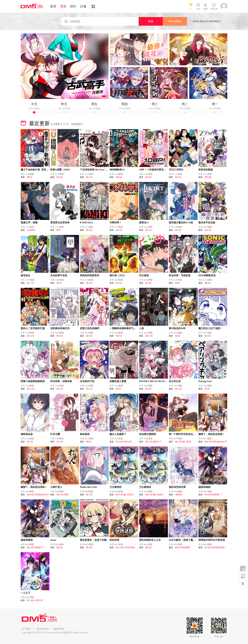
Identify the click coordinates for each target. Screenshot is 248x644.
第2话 (59, 283)
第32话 (119, 283)
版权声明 (59, 629)
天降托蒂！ (116, 223)
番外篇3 (208, 177)
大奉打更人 (56, 487)
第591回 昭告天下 (153, 442)
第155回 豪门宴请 (183, 442)
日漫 (83, 6)
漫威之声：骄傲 (29, 223)
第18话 (148, 177)
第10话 (178, 177)
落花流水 (25, 275)
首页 (53, 6)
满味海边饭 (27, 434)
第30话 (208, 336)
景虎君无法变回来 (60, 223)
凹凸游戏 (144, 275)
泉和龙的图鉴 (206, 170)
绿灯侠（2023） (118, 275)
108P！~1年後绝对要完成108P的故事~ (159, 170)
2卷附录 (179, 495)
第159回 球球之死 (124, 442)
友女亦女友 (175, 381)
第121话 (30, 336)
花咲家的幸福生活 (60, 328)
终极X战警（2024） (61, 170)
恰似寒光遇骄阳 (148, 434)
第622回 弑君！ (63, 495)
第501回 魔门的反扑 (125, 495)
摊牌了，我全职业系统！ (212, 434)
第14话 (30, 442)
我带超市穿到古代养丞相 (212, 540)
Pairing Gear (205, 381)
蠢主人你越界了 (118, 434)
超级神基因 (204, 487)
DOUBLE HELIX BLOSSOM (155, 381)
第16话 (89, 230)
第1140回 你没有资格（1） (128, 547)
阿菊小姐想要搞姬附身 (33, 381)
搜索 (151, 21)
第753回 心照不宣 (35, 600)
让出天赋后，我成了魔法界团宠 (186, 540)
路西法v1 (144, 223)
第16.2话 (31, 389)
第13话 (148, 230)
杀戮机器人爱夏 (118, 381)
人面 (142, 328)
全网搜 (175, 21)
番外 (59, 230)
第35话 (89, 336)
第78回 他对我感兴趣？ (215, 547)
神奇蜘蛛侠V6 (117, 170)
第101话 (149, 336)
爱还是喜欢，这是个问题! (94, 540)
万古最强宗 (116, 487)
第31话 (89, 177)
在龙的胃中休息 (59, 275)
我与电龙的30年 (177, 328)
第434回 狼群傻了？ (214, 495)
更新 (63, 6)
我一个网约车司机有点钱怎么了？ (187, 434)
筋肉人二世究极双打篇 (33, 328)
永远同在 (31, 230)
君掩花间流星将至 (90, 275)
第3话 (178, 283)
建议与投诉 (43, 629)
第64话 (60, 336)
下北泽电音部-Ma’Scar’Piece (95, 170)
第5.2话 (178, 389)
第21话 (119, 230)
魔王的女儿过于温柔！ (210, 328)
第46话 (119, 336)
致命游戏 (85, 434)
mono (53, 540)
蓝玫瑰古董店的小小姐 (181, 223)
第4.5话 (208, 230)
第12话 (60, 442)
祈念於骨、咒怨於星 (180, 275)
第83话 (60, 547)
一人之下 (25, 593)
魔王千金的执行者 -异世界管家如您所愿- (42, 170)
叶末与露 (55, 434)
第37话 (178, 230)
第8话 (29, 177)
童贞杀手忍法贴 (207, 223)
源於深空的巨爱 (177, 487)
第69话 (119, 177)
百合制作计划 (87, 381)
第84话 (208, 283)
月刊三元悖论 (176, 170)
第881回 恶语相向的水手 (216, 442)
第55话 (148, 547)
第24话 (60, 177)
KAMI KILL (87, 223)
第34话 (89, 283)
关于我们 (27, 629)
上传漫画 (243, 576)
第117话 (30, 283)
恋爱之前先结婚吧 (90, 328)
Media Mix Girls (89, 487)
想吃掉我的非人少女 (150, 540)
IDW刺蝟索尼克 (207, 275)
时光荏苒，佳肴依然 (61, 381)
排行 (73, 6)
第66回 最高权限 (182, 547)
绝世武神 (114, 540)
